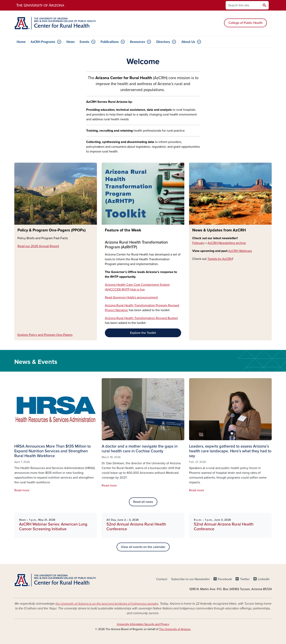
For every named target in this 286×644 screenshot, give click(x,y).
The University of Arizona (175, 629)
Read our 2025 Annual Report (38, 246)
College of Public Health (245, 23)
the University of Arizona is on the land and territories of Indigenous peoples (107, 604)
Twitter (245, 579)
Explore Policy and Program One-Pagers (45, 335)
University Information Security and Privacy (143, 624)
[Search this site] (243, 5)
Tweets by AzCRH (220, 259)
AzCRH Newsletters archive (227, 243)
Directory (163, 42)
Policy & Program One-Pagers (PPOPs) (52, 230)
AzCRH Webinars (240, 251)
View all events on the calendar (143, 547)
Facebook (225, 579)
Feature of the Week (123, 230)
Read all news (143, 502)
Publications (110, 42)
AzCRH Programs (43, 42)
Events (85, 42)
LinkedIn (264, 579)
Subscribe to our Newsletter (190, 579)
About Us (188, 42)
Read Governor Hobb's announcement (131, 297)
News (71, 42)
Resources (138, 42)
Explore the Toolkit (143, 333)
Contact (162, 579)
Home (21, 42)
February (198, 243)
